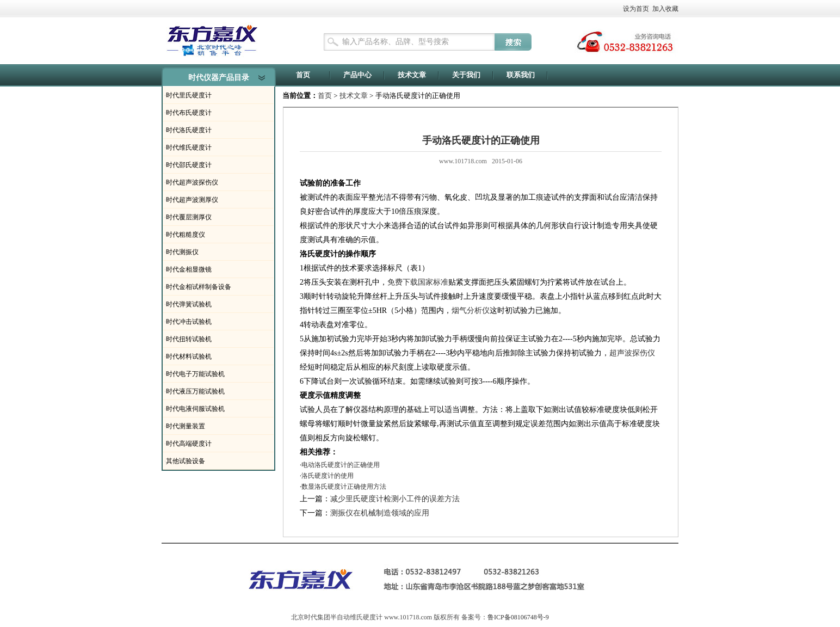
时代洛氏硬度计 (189, 130)
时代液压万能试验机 (195, 391)
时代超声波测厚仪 (192, 200)
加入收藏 (665, 9)
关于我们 (466, 75)
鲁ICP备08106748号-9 (518, 617)
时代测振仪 (182, 252)
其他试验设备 (186, 461)
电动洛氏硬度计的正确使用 (341, 465)
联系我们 (521, 75)
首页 (303, 75)
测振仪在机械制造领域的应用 (380, 513)
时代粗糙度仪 (186, 235)
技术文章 (412, 75)
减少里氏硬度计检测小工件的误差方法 (395, 499)
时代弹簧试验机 (189, 304)
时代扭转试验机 (189, 339)
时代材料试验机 (189, 356)
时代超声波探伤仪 (192, 182)
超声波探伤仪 (632, 353)
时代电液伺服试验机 (195, 409)
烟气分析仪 (471, 311)
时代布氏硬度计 (189, 113)
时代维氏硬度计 (189, 147)
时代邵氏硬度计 (189, 165)
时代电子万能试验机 (195, 374)
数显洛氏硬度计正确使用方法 (344, 487)
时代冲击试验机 (189, 322)
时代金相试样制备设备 (199, 287)
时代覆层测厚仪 (189, 217)
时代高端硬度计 (189, 444)
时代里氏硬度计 (189, 95)
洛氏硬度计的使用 (328, 476)
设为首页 (636, 9)
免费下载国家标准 (418, 282)
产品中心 (357, 75)
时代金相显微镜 (189, 269)
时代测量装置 (186, 426)
